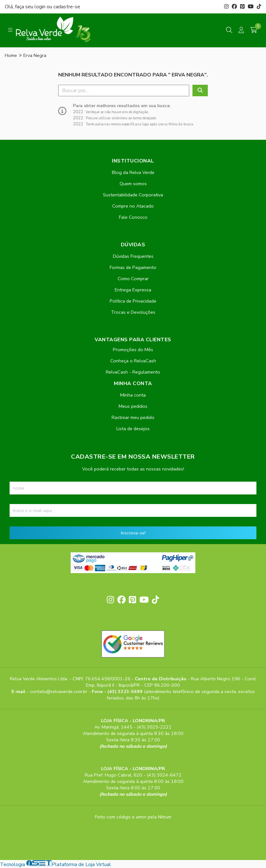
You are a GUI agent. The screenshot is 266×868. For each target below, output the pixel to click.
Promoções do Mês (133, 350)
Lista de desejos (133, 429)
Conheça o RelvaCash (133, 361)
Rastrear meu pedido (133, 417)
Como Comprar (133, 279)
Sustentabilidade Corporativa (133, 195)
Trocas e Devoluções (133, 312)
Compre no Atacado (133, 206)
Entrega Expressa (133, 290)
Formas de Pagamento (133, 267)
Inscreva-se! (133, 533)
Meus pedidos (133, 406)
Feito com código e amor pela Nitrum (133, 817)
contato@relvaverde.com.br (59, 691)
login (41, 7)
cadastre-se (67, 7)
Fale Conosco (133, 217)
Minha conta (133, 395)
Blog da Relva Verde (133, 172)
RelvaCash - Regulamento (133, 372)
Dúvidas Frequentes (133, 256)
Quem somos (133, 184)
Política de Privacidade (133, 301)
